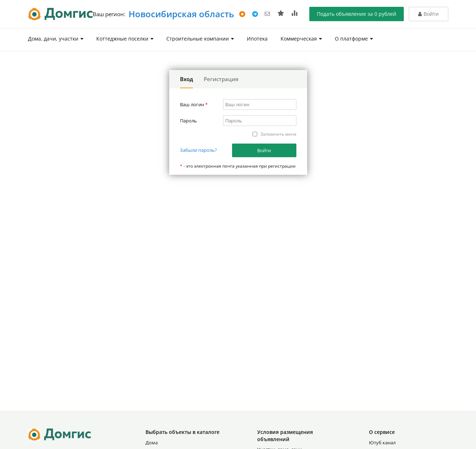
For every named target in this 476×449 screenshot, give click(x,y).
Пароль (188, 121)
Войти (264, 150)
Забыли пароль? (198, 150)
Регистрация (221, 79)
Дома (152, 443)
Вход (186, 79)
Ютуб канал (382, 443)
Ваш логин (194, 104)
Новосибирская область (180, 14)
